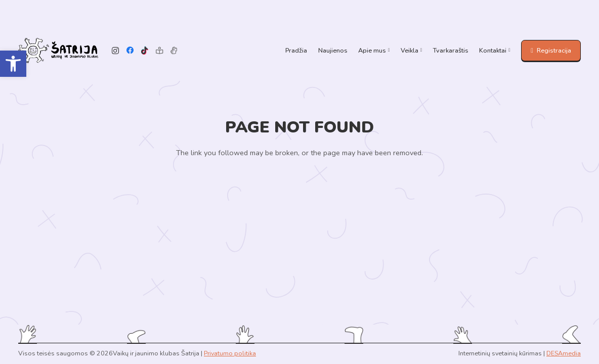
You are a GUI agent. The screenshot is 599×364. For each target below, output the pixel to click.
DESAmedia (564, 353)
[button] (13, 64)
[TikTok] (145, 51)
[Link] (58, 51)
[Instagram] (116, 51)
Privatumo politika (230, 353)
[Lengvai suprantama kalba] (159, 51)
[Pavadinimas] (174, 51)
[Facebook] (130, 51)
